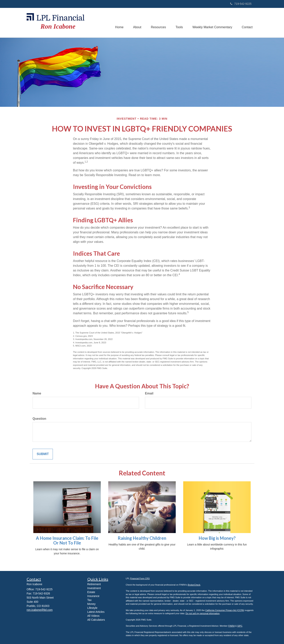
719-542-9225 (241, 4)
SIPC (240, 626)
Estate (91, 592)
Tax (90, 600)
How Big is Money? (217, 538)
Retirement (94, 584)
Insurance (93, 596)
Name (37, 393)
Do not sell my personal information (203, 613)
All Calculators (96, 620)
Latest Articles (96, 612)
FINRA (231, 626)
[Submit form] (43, 454)
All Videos (93, 616)
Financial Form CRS (140, 578)
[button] (136, 23)
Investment (94, 588)
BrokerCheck (194, 585)
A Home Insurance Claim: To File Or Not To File (67, 540)
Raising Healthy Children (142, 538)
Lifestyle (92, 608)
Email (149, 393)
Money (92, 604)
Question (39, 419)
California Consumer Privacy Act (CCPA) (225, 610)
